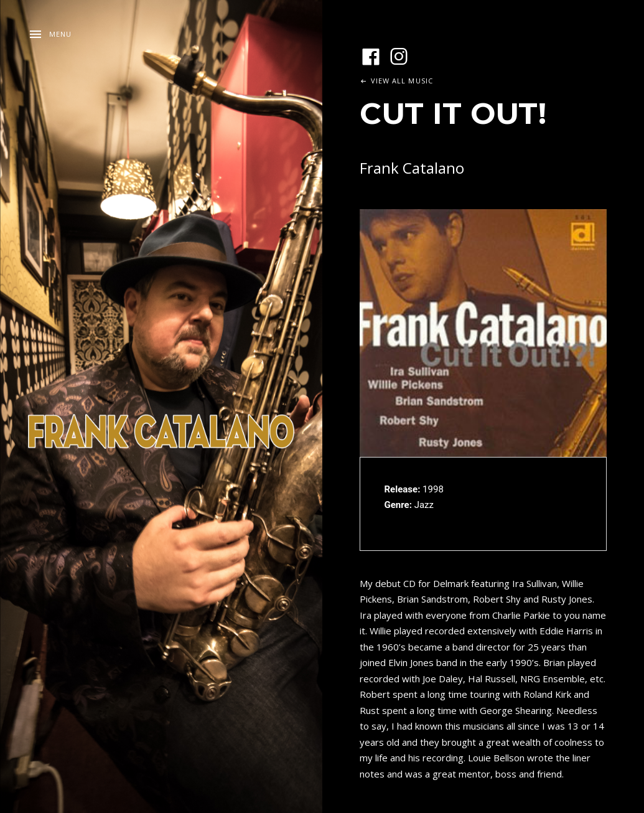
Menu (60, 34)
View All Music (402, 81)
